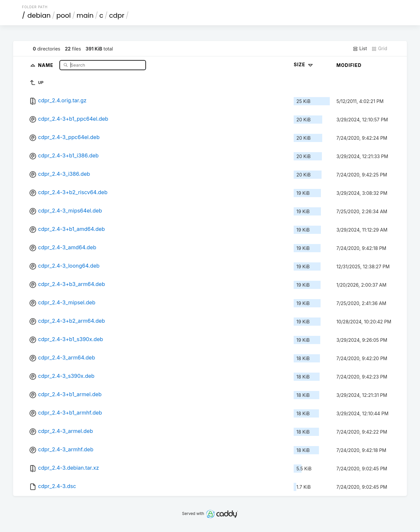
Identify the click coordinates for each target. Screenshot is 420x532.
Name (46, 65)
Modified (349, 65)
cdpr (117, 15)
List (360, 49)
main (85, 15)
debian (39, 15)
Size (304, 64)
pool (64, 15)
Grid (379, 49)
